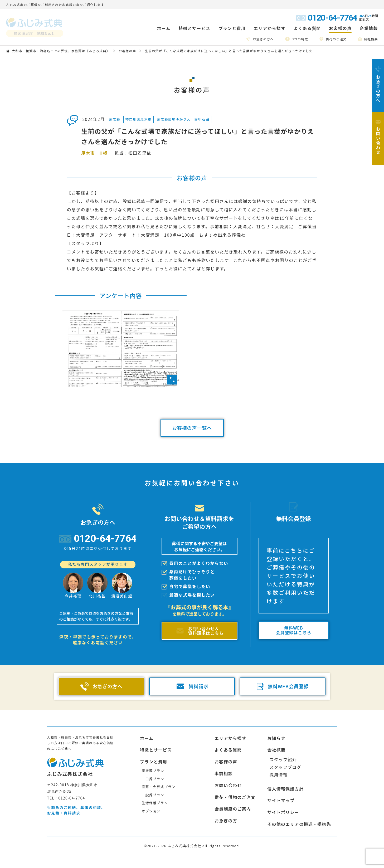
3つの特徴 (297, 39)
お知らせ (276, 738)
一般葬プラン (153, 795)
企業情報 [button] (369, 28)
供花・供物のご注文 (235, 797)
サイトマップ (281, 800)
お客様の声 (340, 28)
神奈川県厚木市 (139, 119)
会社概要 (368, 39)
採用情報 (278, 775)
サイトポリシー (283, 812)
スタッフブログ (285, 767)
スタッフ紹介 (283, 759)
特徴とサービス (156, 750)
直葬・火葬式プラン (158, 787)
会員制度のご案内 (233, 809)
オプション (151, 811)
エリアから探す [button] (269, 28)
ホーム (164, 28)
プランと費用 (154, 762)
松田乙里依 (140, 153)
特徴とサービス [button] (194, 28)
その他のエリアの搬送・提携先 (299, 824)
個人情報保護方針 (285, 789)
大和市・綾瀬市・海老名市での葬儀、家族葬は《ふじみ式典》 (61, 51)
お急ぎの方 (226, 821)
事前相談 (224, 773)
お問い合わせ (228, 785)
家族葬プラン (153, 771)
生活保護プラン (155, 803)
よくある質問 (307, 28)
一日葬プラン (153, 779)
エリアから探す (230, 738)
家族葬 (115, 119)
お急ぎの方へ (260, 39)
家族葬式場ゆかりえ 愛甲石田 (183, 119)
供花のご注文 (333, 39)
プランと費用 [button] (232, 28)
